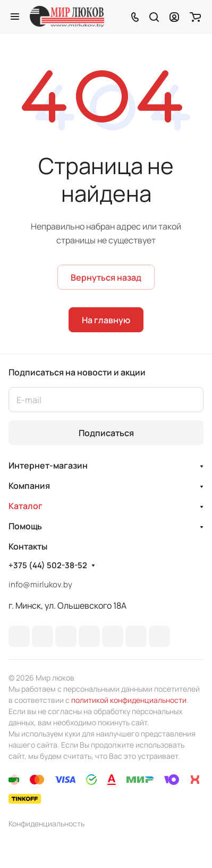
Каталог (26, 506)
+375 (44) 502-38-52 (48, 566)
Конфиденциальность (46, 824)
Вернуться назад (106, 277)
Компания (29, 486)
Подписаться (106, 433)
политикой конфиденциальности (129, 700)
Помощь (25, 526)
